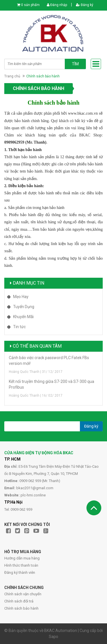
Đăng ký (85, 5)
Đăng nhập (57, 5)
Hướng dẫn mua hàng (22, 558)
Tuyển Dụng (24, 307)
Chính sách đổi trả (19, 601)
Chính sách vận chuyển (23, 594)
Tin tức (19, 327)
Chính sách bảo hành (21, 608)
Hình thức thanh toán (21, 565)
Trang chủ (12, 76)
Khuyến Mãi (23, 317)
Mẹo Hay (21, 297)
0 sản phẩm (30, 5)
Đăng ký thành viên (20, 572)
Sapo (53, 637)
